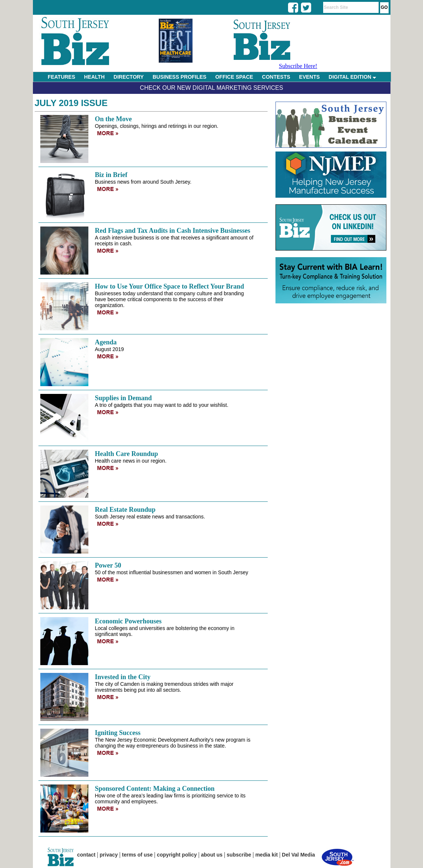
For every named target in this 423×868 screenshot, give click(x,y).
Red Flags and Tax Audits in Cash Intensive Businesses (173, 231)
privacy (109, 855)
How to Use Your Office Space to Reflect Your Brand (170, 286)
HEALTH (94, 77)
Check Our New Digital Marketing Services (211, 88)
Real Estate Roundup (125, 510)
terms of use (137, 855)
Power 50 (108, 565)
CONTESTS (276, 77)
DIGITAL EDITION (352, 77)
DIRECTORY (129, 77)
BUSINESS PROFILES (180, 77)
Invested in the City (123, 677)
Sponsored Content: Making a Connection (155, 789)
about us (212, 855)
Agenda (106, 342)
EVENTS (309, 77)
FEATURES (61, 77)
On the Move (114, 119)
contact (87, 855)
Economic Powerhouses (128, 621)
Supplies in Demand (123, 398)
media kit (266, 855)
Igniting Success (118, 733)
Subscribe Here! (298, 66)
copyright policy (177, 855)
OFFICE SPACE (234, 77)
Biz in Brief (111, 175)
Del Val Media (298, 855)
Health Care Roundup (127, 454)
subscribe (239, 855)
